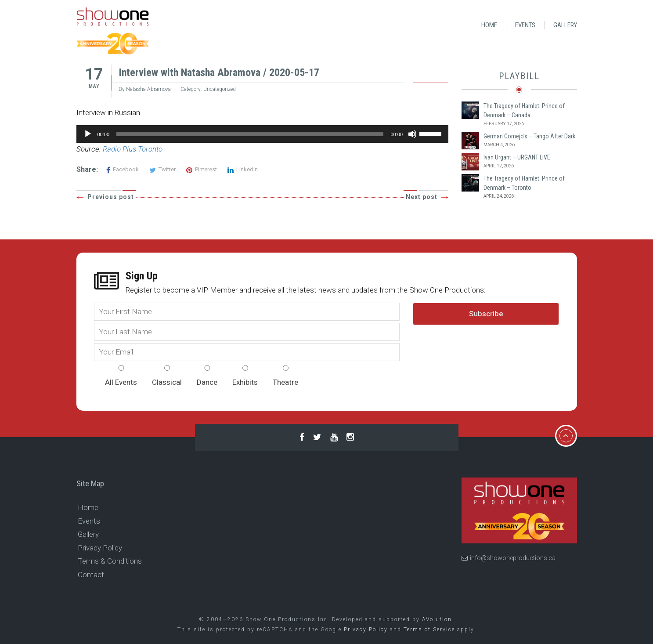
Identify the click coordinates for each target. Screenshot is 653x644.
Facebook (123, 169)
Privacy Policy (100, 548)
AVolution (437, 619)
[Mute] (412, 134)
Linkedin (243, 169)
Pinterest (202, 169)
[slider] (250, 134)
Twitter (162, 169)
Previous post (111, 197)
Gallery (565, 25)
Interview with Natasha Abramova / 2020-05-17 (219, 72)
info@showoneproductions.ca (509, 558)
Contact (91, 575)
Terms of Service (429, 630)
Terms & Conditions (110, 561)
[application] (263, 134)
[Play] (88, 134)
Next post (422, 197)
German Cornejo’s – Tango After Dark (529, 136)
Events (525, 25)
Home (489, 25)
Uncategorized (220, 89)
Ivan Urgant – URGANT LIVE (517, 157)
